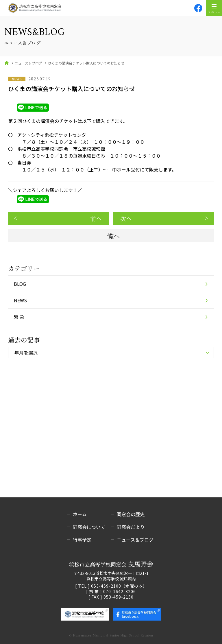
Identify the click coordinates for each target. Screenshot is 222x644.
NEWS (20, 301)
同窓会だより (131, 527)
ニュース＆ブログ (28, 63)
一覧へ (111, 236)
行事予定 (82, 540)
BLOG (20, 284)
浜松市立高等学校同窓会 (111, 564)
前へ (96, 218)
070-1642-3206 (120, 591)
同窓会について (89, 527)
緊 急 (19, 317)
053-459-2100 (106, 586)
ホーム (80, 514)
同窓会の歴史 (131, 514)
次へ (126, 218)
